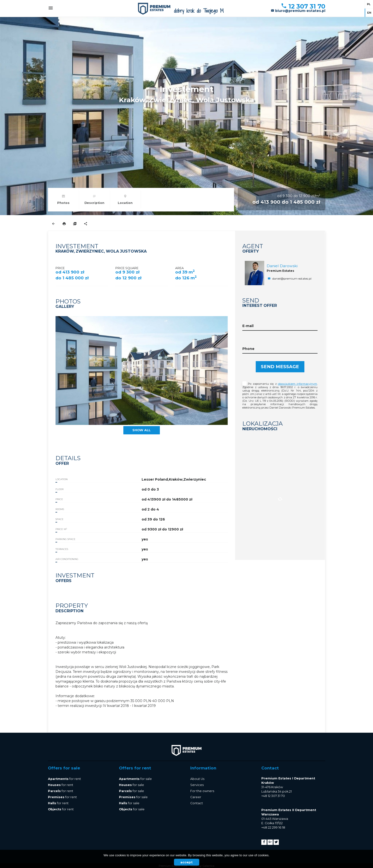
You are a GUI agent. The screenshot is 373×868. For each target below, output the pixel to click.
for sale (135, 779)
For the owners (202, 791)
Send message (280, 367)
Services (197, 785)
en (369, 13)
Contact (197, 803)
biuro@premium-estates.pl (298, 11)
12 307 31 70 (303, 6)
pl (369, 4)
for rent (64, 779)
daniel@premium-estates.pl (289, 279)
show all (141, 430)
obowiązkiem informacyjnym (297, 384)
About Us (197, 779)
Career (196, 797)
